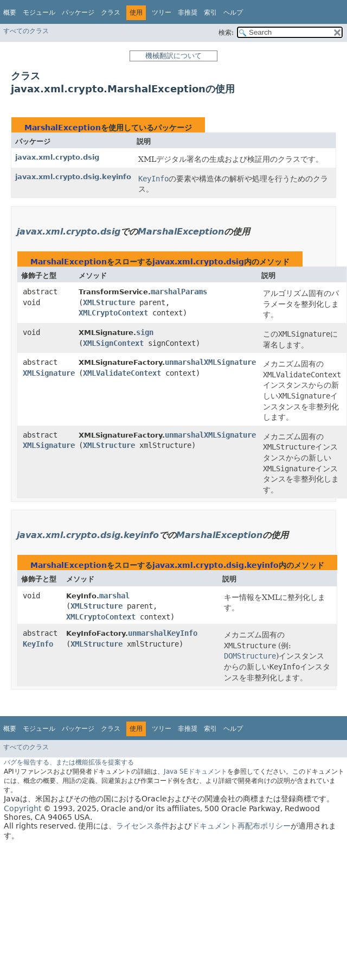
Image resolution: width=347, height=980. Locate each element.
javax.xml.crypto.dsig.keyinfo (73, 177)
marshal (114, 596)
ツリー (162, 12)
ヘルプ (233, 12)
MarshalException (63, 128)
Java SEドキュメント (195, 772)
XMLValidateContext (122, 373)
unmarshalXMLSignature (210, 362)
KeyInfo (38, 644)
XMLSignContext (113, 343)
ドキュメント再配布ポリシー (241, 826)
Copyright (23, 808)
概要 (10, 12)
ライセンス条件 (143, 826)
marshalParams (179, 292)
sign (145, 332)
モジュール (39, 12)
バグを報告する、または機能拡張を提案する (69, 762)
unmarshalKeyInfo (163, 633)
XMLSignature (49, 373)
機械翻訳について (173, 56)
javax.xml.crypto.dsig (57, 157)
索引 (210, 12)
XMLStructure (109, 302)
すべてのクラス (26, 31)
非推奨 (188, 12)
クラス (111, 12)
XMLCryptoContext (113, 313)
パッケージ (78, 12)
